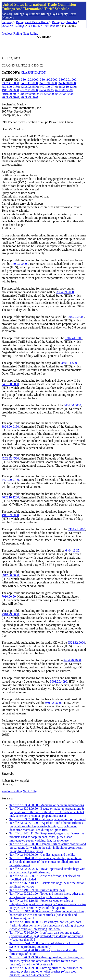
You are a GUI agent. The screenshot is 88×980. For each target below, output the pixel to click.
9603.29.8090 (29, 97)
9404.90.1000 (64, 94)
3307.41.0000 (10, 83)
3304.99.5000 (49, 80)
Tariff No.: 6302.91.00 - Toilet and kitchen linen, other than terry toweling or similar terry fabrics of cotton (47, 895)
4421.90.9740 (48, 87)
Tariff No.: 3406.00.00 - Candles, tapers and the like (42, 855)
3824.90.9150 (10, 87)
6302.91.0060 (29, 90)
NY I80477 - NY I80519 (43, 26)
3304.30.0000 (30, 80)
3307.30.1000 (68, 80)
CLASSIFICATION (34, 72)
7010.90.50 (9, 94)
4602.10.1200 (67, 87)
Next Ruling (31, 34)
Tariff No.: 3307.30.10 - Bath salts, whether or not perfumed (48, 819)
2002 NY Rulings (13, 26)
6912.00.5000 (64, 90)
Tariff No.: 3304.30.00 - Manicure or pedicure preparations (47, 805)
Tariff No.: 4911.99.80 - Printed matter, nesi (37, 890)
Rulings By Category (54, 14)
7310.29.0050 (26, 94)
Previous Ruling (12, 34)
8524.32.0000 (45, 94)
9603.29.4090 (10, 97)
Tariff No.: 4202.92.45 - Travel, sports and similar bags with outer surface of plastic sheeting (47, 871)
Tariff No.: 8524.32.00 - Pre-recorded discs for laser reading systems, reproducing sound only (47, 945)
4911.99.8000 (10, 90)
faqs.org (7, 14)
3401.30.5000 (48, 83)
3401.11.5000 (29, 83)
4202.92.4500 (29, 87)
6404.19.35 (46, 90)
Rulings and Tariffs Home (32, 22)
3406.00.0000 (67, 83)
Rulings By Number (27, 14)
